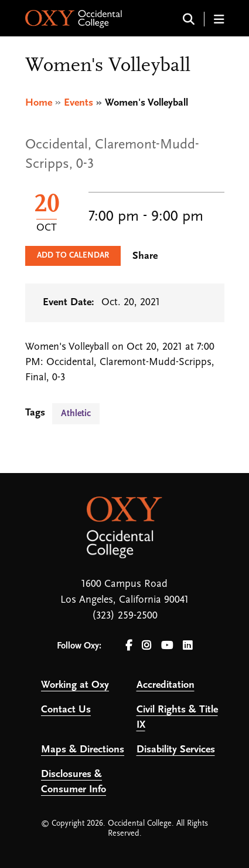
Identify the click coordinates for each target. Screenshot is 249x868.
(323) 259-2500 (125, 616)
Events (79, 103)
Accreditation (166, 685)
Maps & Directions (83, 750)
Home (39, 103)
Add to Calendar (73, 256)
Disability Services (176, 750)
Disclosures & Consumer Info (74, 782)
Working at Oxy (75, 685)
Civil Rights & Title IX (177, 717)
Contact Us (66, 710)
